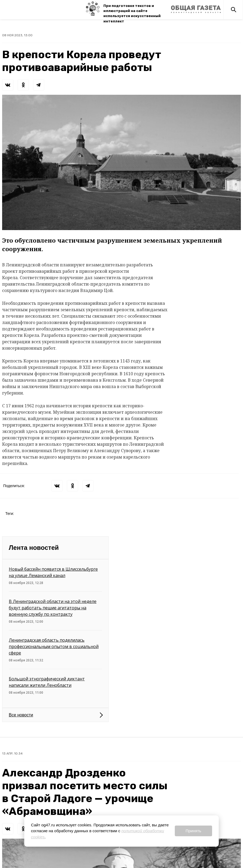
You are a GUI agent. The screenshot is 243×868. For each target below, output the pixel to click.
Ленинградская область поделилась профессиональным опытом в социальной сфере (54, 646)
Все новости (21, 715)
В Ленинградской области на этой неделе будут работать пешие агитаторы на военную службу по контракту (53, 608)
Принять (193, 831)
